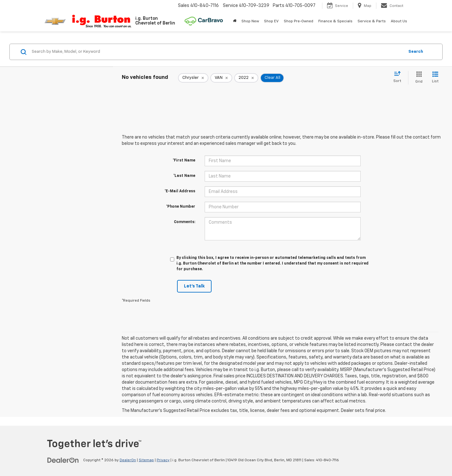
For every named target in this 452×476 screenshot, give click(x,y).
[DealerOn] (63, 460)
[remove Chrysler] (193, 78)
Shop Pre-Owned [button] (299, 21)
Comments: (185, 222)
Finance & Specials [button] (335, 21)
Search (416, 52)
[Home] (235, 21)
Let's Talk (194, 286)
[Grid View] (418, 78)
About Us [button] (399, 21)
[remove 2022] (246, 78)
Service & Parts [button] (372, 21)
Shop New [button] (250, 21)
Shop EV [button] (271, 21)
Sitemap (146, 460)
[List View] (435, 78)
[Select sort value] (399, 77)
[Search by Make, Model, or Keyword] (217, 52)
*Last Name (184, 176)
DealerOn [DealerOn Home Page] (128, 460)
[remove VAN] (221, 78)
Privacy (163, 460)
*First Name (184, 161)
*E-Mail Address (180, 191)
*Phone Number (181, 207)
